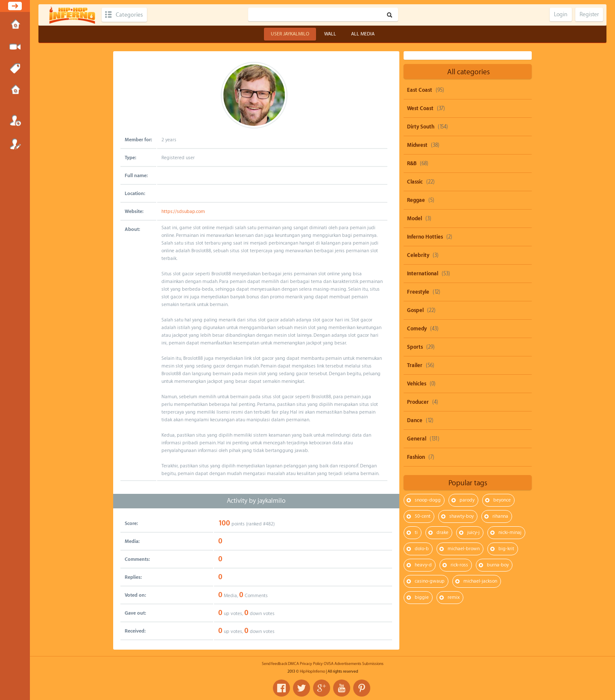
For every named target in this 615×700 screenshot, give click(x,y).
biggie (422, 597)
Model (414, 219)
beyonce (502, 500)
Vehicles (417, 384)
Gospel (415, 310)
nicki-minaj (510, 532)
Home (15, 25)
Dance (415, 420)
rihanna (500, 516)
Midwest (417, 145)
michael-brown (464, 549)
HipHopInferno (312, 671)
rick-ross (459, 565)
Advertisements (348, 664)
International (423, 274)
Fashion (416, 457)
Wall (330, 34)
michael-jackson (480, 581)
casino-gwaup (430, 581)
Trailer (415, 365)
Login (15, 120)
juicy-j (473, 532)
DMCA (293, 664)
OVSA (329, 664)
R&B (412, 163)
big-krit (506, 549)
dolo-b (422, 549)
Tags (15, 69)
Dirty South (421, 127)
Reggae (416, 200)
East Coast (420, 90)
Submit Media (15, 47)
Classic (415, 182)
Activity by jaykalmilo (256, 501)
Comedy (417, 329)
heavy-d (423, 565)
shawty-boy (461, 516)
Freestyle (418, 292)
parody (467, 500)
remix (454, 597)
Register (15, 144)
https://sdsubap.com (183, 211)
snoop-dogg (428, 500)
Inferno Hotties (425, 237)
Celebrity (418, 255)
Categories (129, 15)
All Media (363, 34)
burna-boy (498, 565)
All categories (469, 72)
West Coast (420, 108)
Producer (418, 402)
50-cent (423, 516)
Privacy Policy (311, 664)
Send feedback (274, 664)
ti (416, 532)
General (417, 439)
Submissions (15, 90)
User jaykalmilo (290, 34)
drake (442, 532)
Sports (415, 347)
